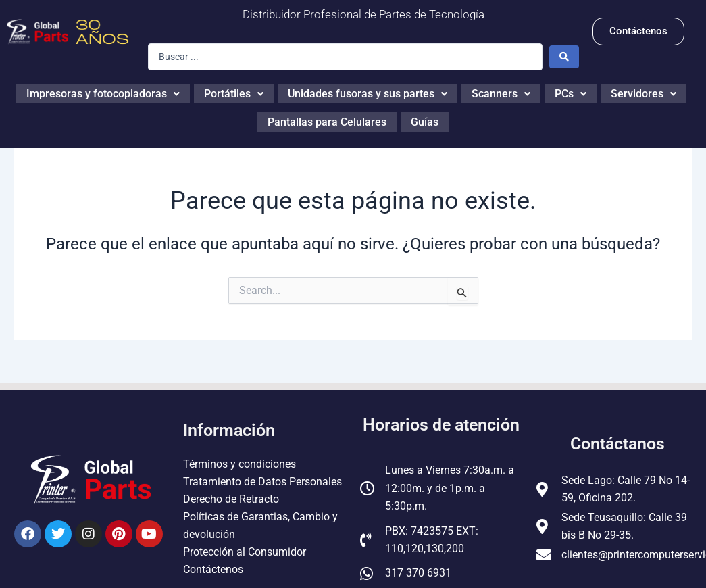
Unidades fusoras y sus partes (368, 92)
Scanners (501, 92)
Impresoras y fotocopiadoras (103, 92)
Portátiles (234, 92)
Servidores (644, 92)
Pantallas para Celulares (327, 119)
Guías (425, 119)
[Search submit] (564, 57)
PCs (571, 92)
